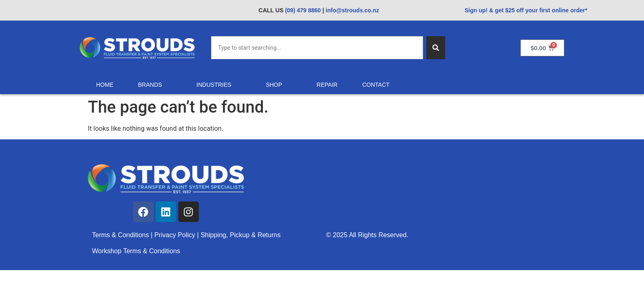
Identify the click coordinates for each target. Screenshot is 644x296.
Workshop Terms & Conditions (136, 251)
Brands (155, 85)
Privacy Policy (176, 235)
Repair (327, 85)
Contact (376, 85)
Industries (219, 85)
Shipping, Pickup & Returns (240, 235)
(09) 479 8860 (303, 10)
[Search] (436, 48)
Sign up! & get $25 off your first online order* (526, 10)
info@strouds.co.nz (352, 10)
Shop (279, 85)
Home (105, 85)
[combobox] (317, 48)
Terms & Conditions (121, 235)
